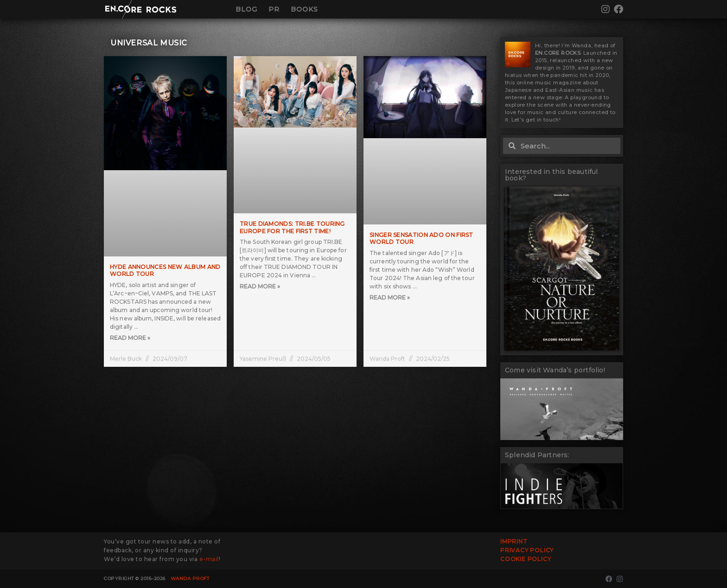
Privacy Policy (527, 550)
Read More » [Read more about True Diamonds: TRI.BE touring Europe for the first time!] (260, 286)
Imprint (514, 541)
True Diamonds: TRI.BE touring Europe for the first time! (292, 227)
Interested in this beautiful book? (552, 175)
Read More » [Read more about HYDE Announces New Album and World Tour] (130, 338)
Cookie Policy (526, 559)
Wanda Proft (190, 578)
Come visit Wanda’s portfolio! (555, 370)
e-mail (209, 559)
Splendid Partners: (537, 455)
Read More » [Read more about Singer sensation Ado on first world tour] (390, 297)
